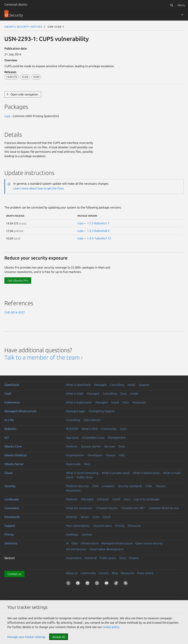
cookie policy (111, 627)
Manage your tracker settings (26, 637)
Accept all (59, 637)
